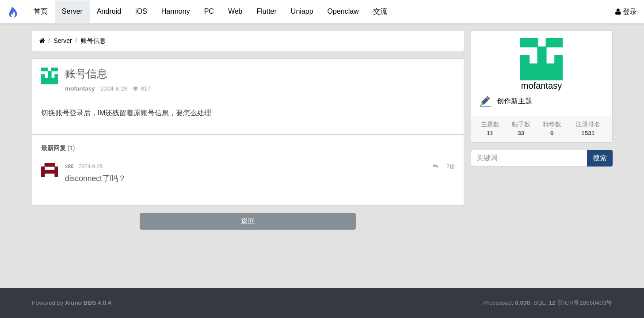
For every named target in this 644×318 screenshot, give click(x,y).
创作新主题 (505, 101)
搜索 (600, 158)
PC (209, 11)
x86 (69, 167)
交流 (380, 11)
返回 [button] (248, 221)
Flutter (267, 11)
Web (235, 11)
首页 (41, 11)
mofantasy (80, 89)
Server (72, 11)
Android (109, 11)
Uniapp (302, 11)
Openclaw (343, 11)
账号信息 (93, 41)
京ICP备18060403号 (585, 303)
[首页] (42, 41)
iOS (141, 11)
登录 (626, 12)
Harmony (176, 11)
